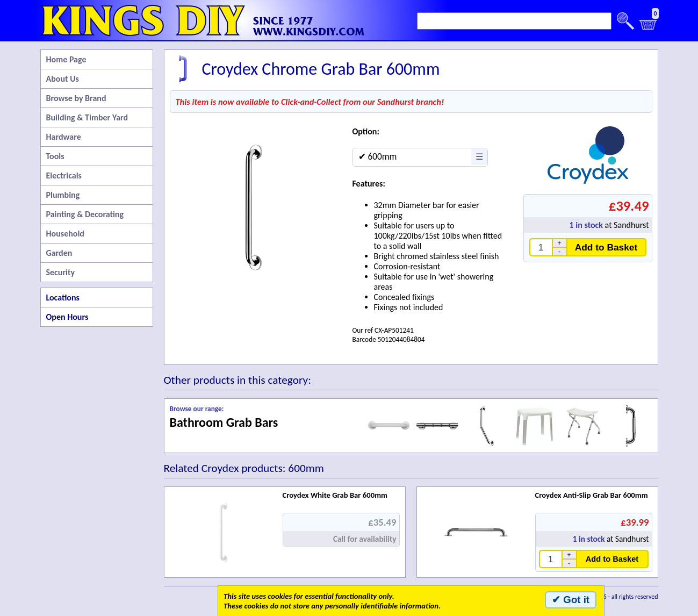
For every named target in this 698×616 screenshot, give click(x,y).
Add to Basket (606, 247)
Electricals (64, 176)
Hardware (64, 137)
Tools (55, 156)
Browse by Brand (76, 98)
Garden (59, 253)
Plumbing (63, 195)
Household (65, 234)
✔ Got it (571, 600)
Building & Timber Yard (87, 117)
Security (61, 272)
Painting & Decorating (85, 214)
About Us (63, 79)
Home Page (66, 59)
